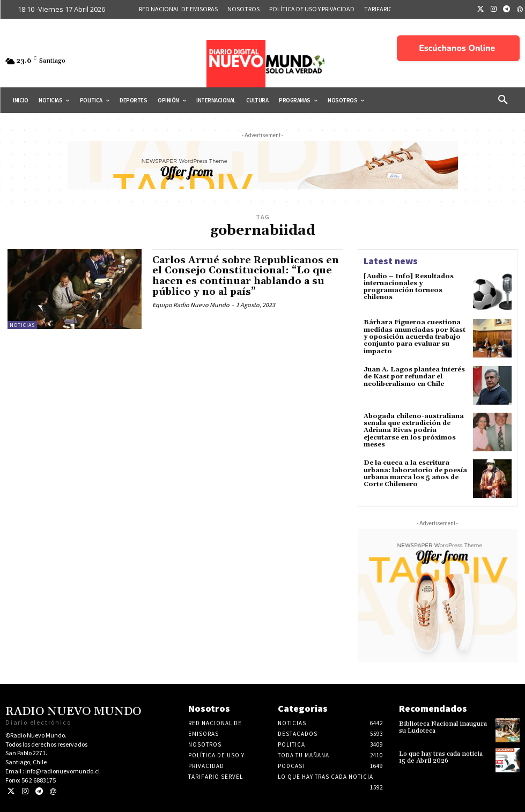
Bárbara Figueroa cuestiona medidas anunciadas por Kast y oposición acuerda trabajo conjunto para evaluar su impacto (415, 337)
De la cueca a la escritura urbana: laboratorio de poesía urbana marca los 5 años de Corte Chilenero (415, 473)
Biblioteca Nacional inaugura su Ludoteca (442, 726)
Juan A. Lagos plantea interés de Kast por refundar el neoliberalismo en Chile (414, 376)
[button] (503, 100)
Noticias (22, 325)
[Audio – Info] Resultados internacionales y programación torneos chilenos (408, 287)
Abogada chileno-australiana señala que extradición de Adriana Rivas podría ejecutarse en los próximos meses (414, 430)
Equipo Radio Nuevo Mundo (191, 305)
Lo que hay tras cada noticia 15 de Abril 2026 (441, 756)
